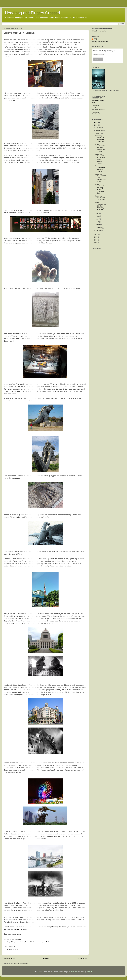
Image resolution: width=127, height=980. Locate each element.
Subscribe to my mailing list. (105, 51)
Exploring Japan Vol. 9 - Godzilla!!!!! (100, 198)
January (99, 231)
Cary (96, 39)
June (98, 216)
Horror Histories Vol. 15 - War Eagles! (101, 169)
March (98, 225)
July (97, 213)
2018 (96, 125)
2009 (96, 240)
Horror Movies (20, 942)
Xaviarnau (74, 972)
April (97, 222)
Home (46, 958)
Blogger (89, 972)
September (100, 130)
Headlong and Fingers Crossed (32, 13)
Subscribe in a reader (99, 31)
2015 (96, 237)
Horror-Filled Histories (33, 942)
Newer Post (9, 958)
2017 (96, 234)
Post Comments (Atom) (21, 963)
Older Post (82, 958)
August (98, 133)
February (99, 228)
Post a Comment (12, 950)
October (99, 128)
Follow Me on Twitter (99, 110)
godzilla (12, 942)
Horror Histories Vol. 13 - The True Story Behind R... (101, 206)
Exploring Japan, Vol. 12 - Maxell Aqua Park (100, 139)
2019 (96, 122)
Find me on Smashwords (96, 113)
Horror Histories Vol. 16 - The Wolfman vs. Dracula (101, 148)
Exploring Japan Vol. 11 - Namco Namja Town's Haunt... (100, 159)
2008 (96, 243)
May (97, 219)
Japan (43, 942)
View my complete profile (100, 42)
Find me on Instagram (95, 106)
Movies (48, 942)
